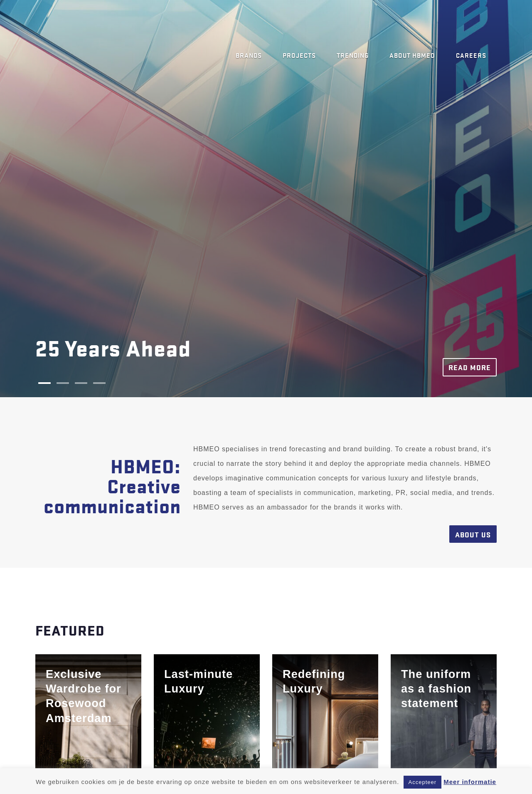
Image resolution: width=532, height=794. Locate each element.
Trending (353, 55)
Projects (299, 55)
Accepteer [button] (423, 782)
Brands (249, 55)
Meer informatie (470, 782)
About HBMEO (412, 55)
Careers (471, 55)
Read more (470, 367)
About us (473, 534)
